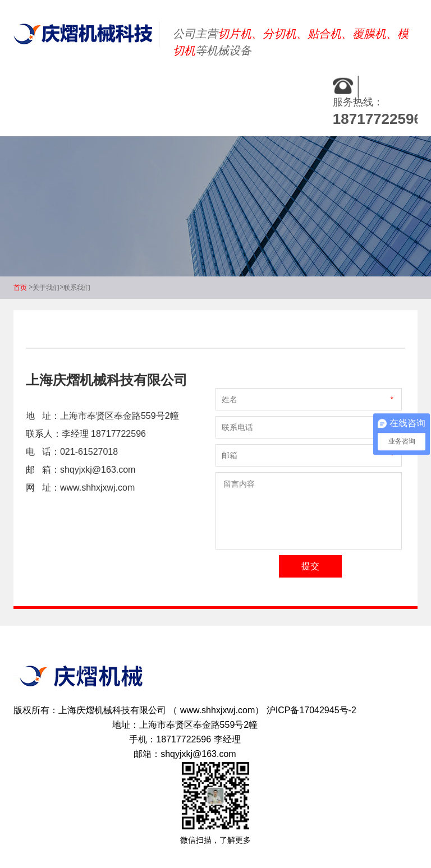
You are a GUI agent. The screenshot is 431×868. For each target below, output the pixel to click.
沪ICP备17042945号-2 (311, 710)
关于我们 (46, 288)
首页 (20, 288)
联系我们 (77, 288)
